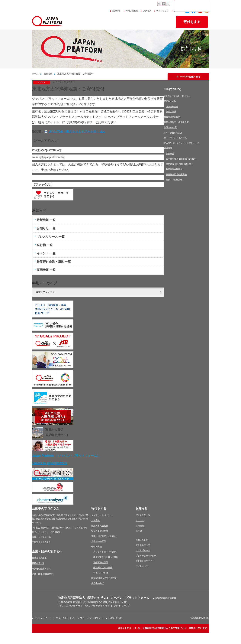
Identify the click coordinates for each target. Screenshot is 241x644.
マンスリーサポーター (102, 515)
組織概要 (168, 148)
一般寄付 (95, 520)
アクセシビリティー (145, 561)
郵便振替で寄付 (101, 562)
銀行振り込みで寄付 (103, 568)
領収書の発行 (98, 583)
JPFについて (82, 25)
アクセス (147, 11)
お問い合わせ (132, 11)
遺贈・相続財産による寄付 (104, 536)
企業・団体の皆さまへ (153, 25)
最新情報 (49, 74)
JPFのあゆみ (172, 106)
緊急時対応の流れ (172, 117)
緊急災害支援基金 (100, 526)
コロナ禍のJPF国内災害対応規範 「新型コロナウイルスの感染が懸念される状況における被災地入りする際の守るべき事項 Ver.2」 (60, 519)
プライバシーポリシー (146, 556)
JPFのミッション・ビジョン (177, 96)
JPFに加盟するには (173, 133)
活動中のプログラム (114, 25)
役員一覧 (170, 154)
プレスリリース (143, 515)
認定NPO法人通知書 (166, 598)
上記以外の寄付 (99, 541)
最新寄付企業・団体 (41, 569)
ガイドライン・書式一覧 (175, 138)
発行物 (139, 531)
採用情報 (116, 11)
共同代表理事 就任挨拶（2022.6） (182, 159)
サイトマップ (162, 11)
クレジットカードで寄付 (105, 552)
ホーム (35, 74)
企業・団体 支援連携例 (43, 574)
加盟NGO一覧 (170, 127)
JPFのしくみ (170, 101)
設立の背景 (171, 112)
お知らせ (142, 508)
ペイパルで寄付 (101, 573)
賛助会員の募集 (39, 558)
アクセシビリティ (65, 618)
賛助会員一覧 (38, 563)
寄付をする (192, 22)
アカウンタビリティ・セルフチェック (181, 143)
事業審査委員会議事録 (176, 174)
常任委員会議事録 (174, 169)
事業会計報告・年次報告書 (176, 122)
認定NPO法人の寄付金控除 (104, 578)
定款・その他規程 (174, 180)
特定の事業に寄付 (100, 531)
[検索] (187, 6)
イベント (140, 520)
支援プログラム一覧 (41, 537)
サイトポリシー (143, 550)
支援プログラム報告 (41, 542)
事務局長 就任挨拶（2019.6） (180, 164)
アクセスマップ (143, 545)
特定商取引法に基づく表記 (106, 557)
